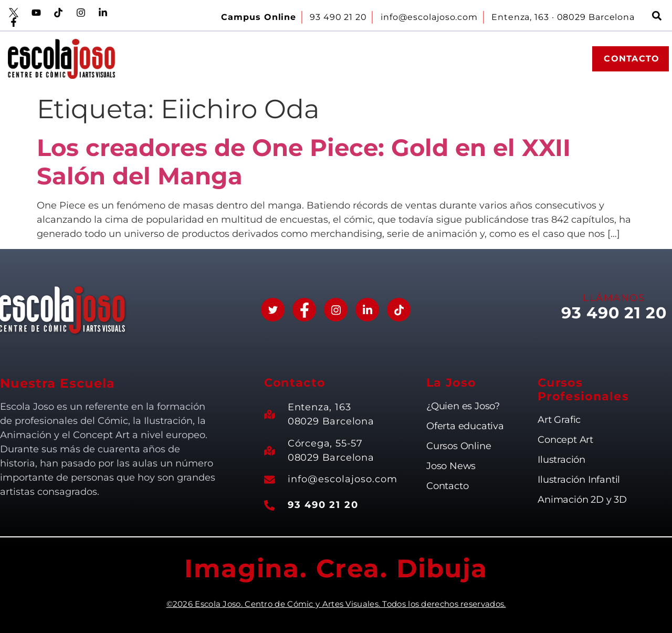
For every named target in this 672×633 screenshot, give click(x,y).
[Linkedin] (367, 310)
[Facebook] (304, 310)
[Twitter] (273, 310)
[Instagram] (336, 310)
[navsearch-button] (657, 17)
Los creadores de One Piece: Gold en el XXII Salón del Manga (304, 162)
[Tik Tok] (399, 310)
